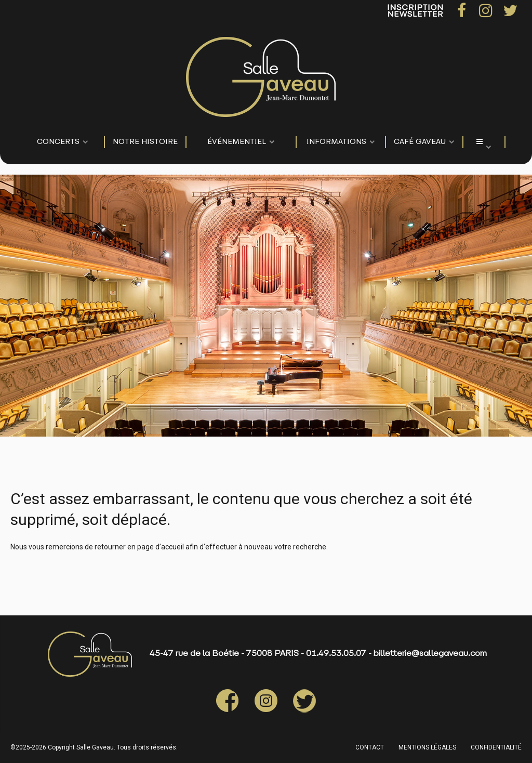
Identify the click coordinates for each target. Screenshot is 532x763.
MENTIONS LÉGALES (427, 747)
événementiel (237, 142)
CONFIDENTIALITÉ (496, 747)
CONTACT (370, 747)
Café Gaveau (420, 142)
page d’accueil (161, 547)
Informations (336, 142)
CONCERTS (58, 142)
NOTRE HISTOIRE (145, 142)
